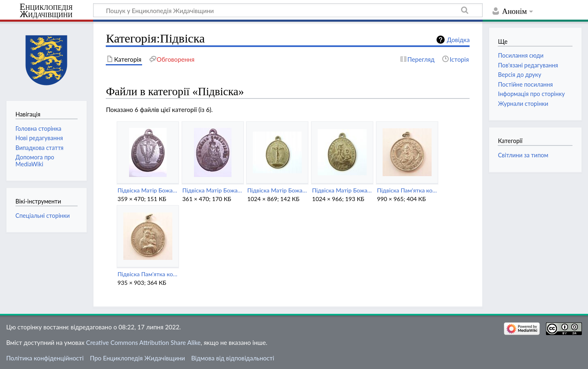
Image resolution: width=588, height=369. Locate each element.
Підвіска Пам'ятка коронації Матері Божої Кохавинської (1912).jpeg (148, 274)
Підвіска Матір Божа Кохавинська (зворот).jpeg (277, 190)
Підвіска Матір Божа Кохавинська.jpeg (342, 190)
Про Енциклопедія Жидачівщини (137, 358)
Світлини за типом (523, 155)
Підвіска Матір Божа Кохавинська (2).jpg (213, 190)
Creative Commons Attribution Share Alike (144, 342)
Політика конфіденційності (45, 358)
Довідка (458, 40)
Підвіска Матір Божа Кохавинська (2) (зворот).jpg (148, 190)
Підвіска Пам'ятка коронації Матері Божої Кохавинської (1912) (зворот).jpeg (407, 190)
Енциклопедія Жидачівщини (46, 11)
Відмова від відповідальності (233, 358)
